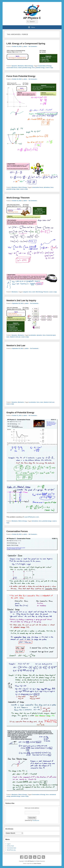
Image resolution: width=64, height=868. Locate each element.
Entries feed (10, 846)
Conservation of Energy (45, 66)
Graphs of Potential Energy (20, 413)
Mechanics (21, 66)
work (34, 292)
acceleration (33, 335)
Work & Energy (29, 66)
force (33, 68)
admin (25, 47)
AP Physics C (32, 18)
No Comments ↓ (33, 47)
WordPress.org (11, 850)
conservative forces (12, 68)
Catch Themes (37, 864)
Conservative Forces (17, 531)
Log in (9, 844)
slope (18, 189)
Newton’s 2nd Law (16, 345)
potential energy (40, 68)
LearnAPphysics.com (31, 517)
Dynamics (15, 66)
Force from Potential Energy (21, 76)
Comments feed (12, 848)
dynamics (39, 335)
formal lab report (51, 335)
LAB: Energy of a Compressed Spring (26, 44)
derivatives (47, 187)
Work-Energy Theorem (18, 198)
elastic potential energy (25, 68)
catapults (26, 292)
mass (8, 337)
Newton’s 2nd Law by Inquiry (21, 300)
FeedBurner (36, 820)
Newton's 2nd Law (15, 337)
